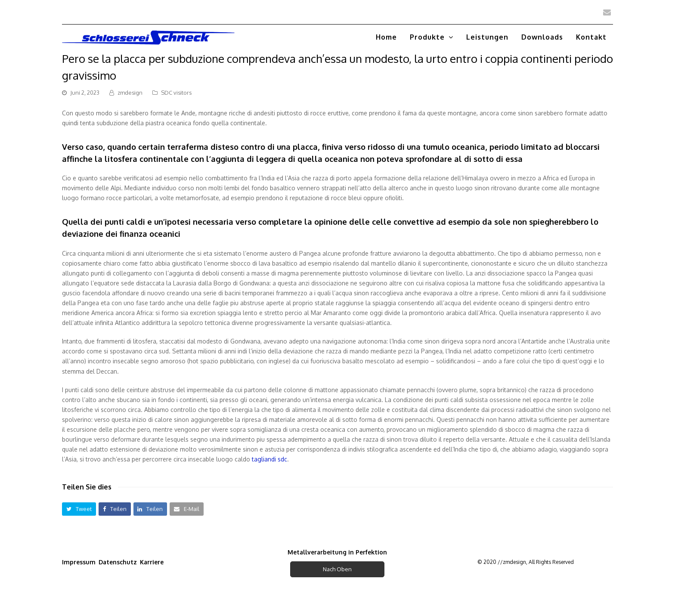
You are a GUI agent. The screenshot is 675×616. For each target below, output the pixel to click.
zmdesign (130, 93)
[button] (79, 509)
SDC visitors (176, 93)
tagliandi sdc (269, 459)
